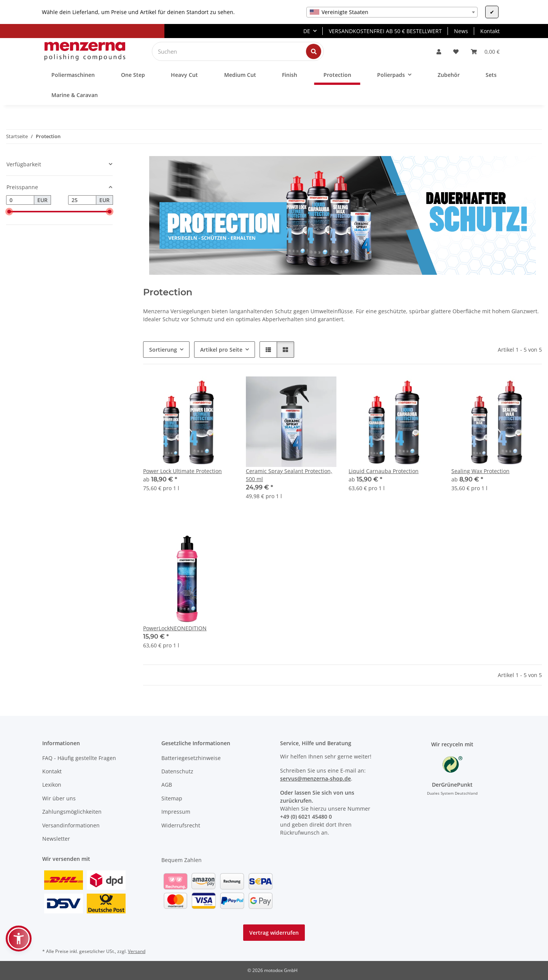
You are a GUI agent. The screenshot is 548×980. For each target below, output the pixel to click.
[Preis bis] (82, 200)
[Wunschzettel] (456, 52)
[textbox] (392, 12)
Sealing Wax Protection (480, 471)
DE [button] (307, 31)
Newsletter (56, 839)
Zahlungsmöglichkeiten (72, 812)
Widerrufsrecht (181, 825)
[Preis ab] (20, 200)
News (461, 31)
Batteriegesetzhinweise (191, 758)
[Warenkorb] (485, 52)
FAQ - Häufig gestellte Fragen (79, 758)
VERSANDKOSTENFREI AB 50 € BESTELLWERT (385, 31)
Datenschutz (177, 771)
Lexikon (52, 785)
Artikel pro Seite (221, 350)
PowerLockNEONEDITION (175, 628)
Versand (137, 951)
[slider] (9, 212)
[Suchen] (232, 51)
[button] (439, 52)
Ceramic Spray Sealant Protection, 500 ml (289, 475)
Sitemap (172, 798)
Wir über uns (59, 798)
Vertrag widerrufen (274, 933)
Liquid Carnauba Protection (384, 471)
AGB (167, 785)
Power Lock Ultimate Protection (182, 471)
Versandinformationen (71, 825)
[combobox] (392, 12)
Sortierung (163, 350)
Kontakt (490, 31)
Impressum (176, 812)
